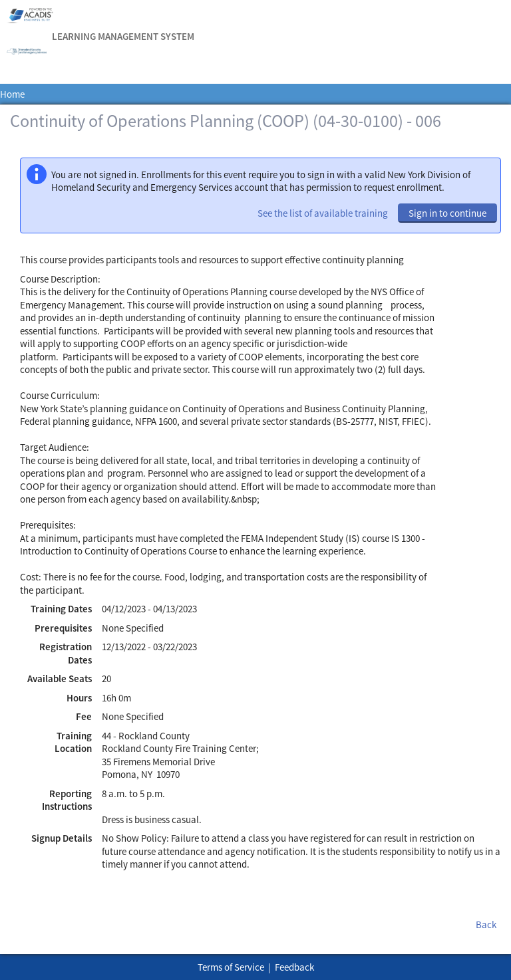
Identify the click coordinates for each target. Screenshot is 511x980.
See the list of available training (323, 213)
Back (486, 924)
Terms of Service (231, 967)
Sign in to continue (447, 213)
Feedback (294, 967)
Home (12, 94)
